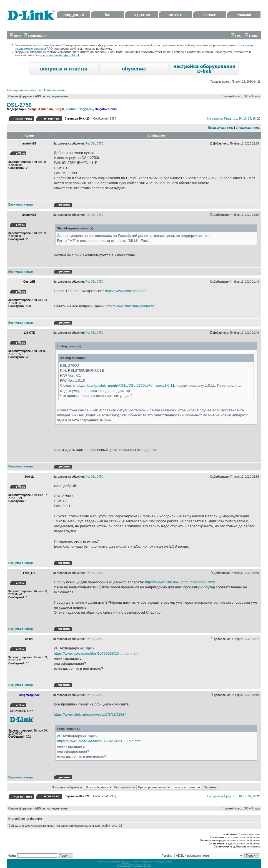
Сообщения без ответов (24, 90)
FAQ (236, 36)
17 (245, 119)
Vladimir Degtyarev (79, 109)
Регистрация (36, 36)
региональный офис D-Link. (61, 55)
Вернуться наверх (21, 205)
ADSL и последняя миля (52, 96)
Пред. (228, 119)
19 (254, 119)
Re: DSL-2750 (94, 144)
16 (240, 119)
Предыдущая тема (221, 128)
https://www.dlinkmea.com (126, 291)
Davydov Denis (106, 109)
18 (250, 119)
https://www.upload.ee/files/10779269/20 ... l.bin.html (96, 653)
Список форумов (20, 96)
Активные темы (54, 90)
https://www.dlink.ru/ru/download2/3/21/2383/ (90, 714)
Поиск (252, 36)
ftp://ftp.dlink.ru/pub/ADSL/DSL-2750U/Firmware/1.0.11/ (131, 385)
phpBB (125, 862)
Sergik (59, 109)
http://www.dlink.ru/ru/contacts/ (130, 306)
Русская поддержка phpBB (134, 865)
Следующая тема (248, 128)
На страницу (215, 119)
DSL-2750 (19, 105)
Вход (16, 36)
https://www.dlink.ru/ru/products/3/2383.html (180, 582)
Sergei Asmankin (40, 109)
